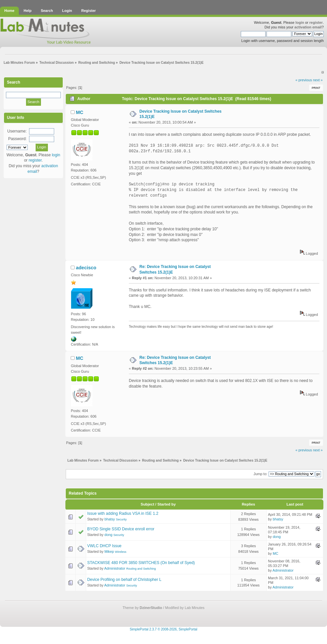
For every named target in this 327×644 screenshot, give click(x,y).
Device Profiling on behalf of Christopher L (124, 580)
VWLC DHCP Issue (104, 546)
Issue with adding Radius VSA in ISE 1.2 (123, 513)
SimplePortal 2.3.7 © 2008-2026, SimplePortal (164, 629)
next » (318, 80)
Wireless (121, 552)
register (316, 22)
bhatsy (110, 519)
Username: (17, 131)
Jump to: (260, 474)
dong (108, 535)
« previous (304, 80)
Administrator (115, 568)
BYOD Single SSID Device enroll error (121, 529)
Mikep (109, 551)
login (300, 22)
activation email (308, 27)
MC (80, 112)
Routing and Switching (141, 569)
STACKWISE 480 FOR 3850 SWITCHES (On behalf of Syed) (141, 563)
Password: (18, 139)
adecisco (86, 268)
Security (121, 519)
